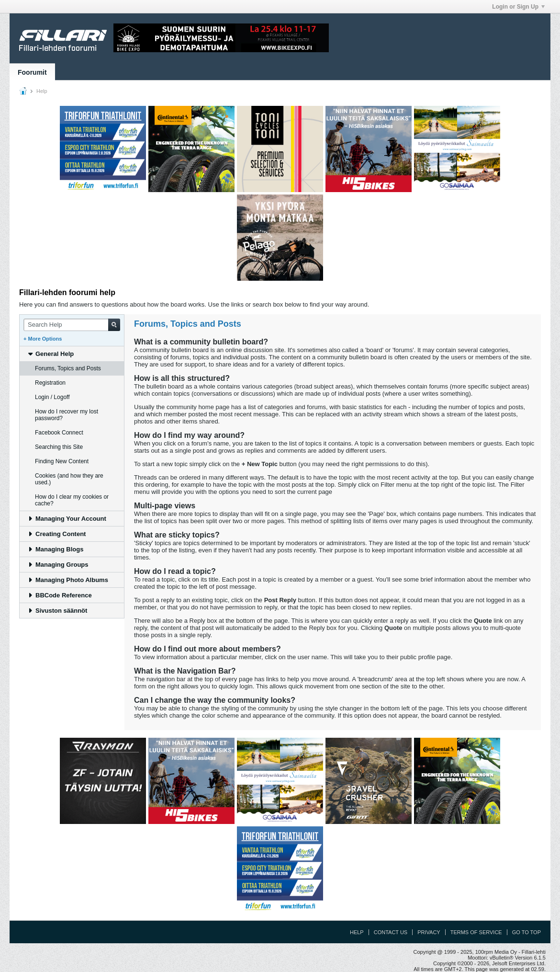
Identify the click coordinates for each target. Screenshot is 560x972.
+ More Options (43, 339)
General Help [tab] (50, 354)
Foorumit (32, 72)
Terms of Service (476, 932)
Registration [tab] (50, 383)
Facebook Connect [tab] (59, 433)
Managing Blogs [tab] (55, 549)
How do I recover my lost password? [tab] (67, 415)
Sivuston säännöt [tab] (57, 611)
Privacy (429, 932)
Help (357, 932)
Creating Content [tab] (56, 534)
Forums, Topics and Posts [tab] (68, 368)
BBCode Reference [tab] (60, 595)
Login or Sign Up (518, 7)
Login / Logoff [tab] (52, 397)
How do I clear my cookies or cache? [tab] (72, 500)
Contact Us (391, 932)
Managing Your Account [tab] (67, 519)
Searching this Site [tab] (59, 447)
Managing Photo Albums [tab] (68, 580)
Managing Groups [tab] (58, 565)
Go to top (526, 932)
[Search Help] (72, 325)
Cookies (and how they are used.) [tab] (69, 479)
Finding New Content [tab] (62, 461)
